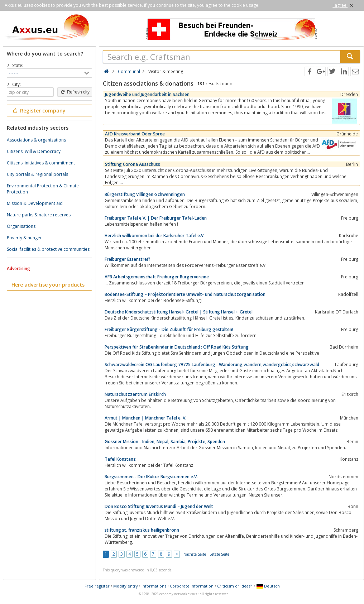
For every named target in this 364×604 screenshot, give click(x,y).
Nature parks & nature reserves (39, 215)
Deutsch (268, 586)
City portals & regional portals (37, 174)
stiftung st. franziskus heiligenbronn (142, 530)
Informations (154, 586)
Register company (39, 111)
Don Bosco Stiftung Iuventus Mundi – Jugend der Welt (159, 506)
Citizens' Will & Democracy (34, 151)
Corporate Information (192, 586)
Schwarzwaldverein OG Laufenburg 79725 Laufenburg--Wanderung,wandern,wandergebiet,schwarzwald (212, 365)
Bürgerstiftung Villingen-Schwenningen (145, 194)
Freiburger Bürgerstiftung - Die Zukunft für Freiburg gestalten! (169, 329)
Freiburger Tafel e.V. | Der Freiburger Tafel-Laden (156, 218)
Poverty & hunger (24, 238)
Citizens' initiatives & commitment (41, 163)
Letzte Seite (219, 554)
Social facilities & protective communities (48, 249)
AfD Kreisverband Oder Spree (135, 134)
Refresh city (75, 92)
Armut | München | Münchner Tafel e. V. (145, 418)
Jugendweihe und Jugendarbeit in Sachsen (147, 94)
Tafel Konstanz (120, 459)
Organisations (21, 226)
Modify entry (126, 586)
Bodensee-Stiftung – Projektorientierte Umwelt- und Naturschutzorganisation (185, 294)
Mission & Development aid (35, 203)
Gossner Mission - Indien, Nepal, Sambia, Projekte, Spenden (165, 442)
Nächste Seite (195, 554)
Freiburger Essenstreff (127, 259)
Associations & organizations (36, 140)
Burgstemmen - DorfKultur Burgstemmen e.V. (151, 477)
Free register (97, 586)
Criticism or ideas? (234, 586)
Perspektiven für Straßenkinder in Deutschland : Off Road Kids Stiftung (177, 347)
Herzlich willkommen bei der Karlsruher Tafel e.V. (155, 236)
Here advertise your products (48, 285)
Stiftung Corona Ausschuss (133, 164)
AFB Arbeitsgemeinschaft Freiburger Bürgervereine (157, 277)
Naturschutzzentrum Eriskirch (135, 394)
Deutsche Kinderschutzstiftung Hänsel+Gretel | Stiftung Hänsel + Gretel (179, 312)
